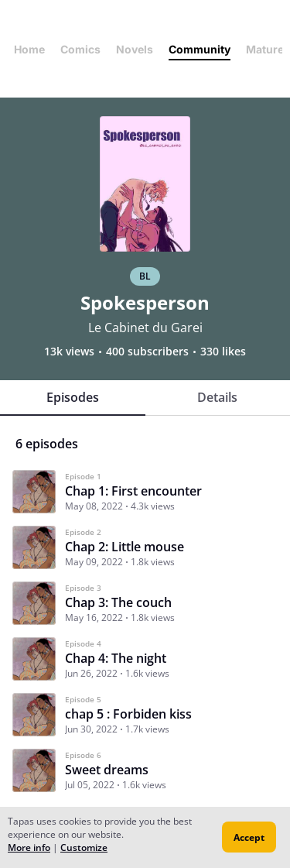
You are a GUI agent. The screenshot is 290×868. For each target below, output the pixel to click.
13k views (69, 352)
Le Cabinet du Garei (145, 328)
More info (29, 847)
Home (29, 49)
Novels (135, 49)
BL (145, 276)
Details (217, 397)
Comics (80, 49)
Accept (249, 837)
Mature (265, 49)
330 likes (223, 352)
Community (200, 49)
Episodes (73, 397)
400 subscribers (147, 352)
